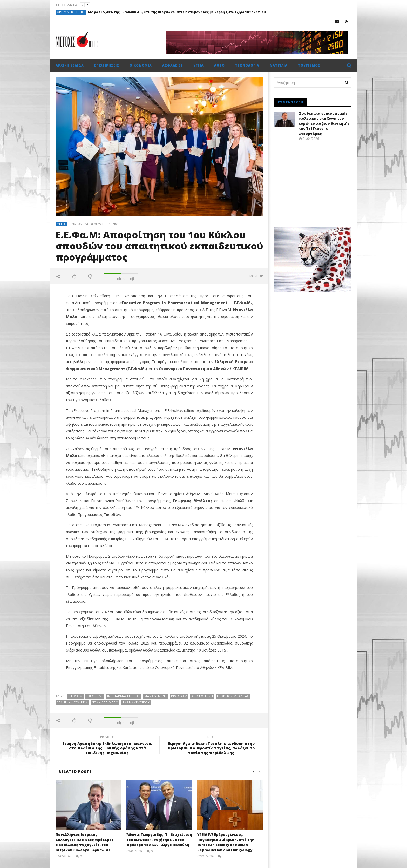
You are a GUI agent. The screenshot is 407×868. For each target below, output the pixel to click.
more (256, 276)
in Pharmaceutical (124, 696)
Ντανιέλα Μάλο (105, 702)
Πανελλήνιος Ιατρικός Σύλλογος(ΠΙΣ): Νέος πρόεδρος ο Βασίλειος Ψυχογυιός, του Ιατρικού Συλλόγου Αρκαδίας (85, 842)
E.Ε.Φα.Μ (75, 696)
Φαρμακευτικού (136, 702)
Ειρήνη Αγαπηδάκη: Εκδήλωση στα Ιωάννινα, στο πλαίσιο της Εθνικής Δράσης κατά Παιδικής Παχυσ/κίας (107, 746)
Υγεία (199, 65)
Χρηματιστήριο (71, 12)
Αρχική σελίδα (70, 65)
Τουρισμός (309, 65)
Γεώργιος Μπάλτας (233, 696)
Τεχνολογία (247, 65)
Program (179, 696)
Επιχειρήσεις (107, 65)
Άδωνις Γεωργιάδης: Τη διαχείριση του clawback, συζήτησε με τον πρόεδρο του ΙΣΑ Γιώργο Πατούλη (159, 840)
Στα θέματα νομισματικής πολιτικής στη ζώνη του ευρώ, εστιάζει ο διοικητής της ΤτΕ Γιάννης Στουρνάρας (324, 123)
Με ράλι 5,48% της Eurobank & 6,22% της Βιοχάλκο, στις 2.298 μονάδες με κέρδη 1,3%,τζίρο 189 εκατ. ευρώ (179, 12)
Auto (219, 65)
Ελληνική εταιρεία (72, 702)
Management (156, 696)
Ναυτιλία (279, 65)
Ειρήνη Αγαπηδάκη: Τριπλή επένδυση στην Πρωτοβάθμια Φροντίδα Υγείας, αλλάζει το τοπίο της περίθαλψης (211, 746)
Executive (95, 696)
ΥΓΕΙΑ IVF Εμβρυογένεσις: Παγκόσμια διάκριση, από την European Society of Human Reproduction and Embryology (226, 842)
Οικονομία (141, 65)
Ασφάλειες (173, 65)
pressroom (102, 224)
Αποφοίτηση (202, 696)
